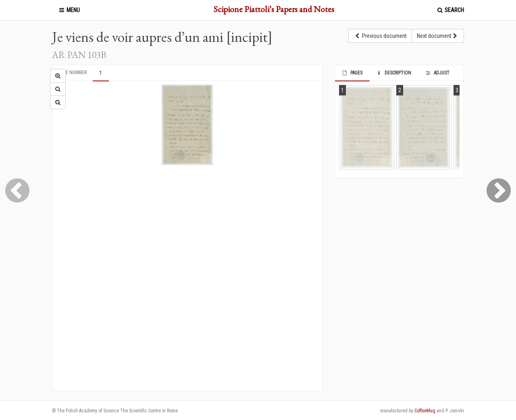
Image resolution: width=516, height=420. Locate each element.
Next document (438, 36)
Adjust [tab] (437, 73)
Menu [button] (69, 10)
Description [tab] (394, 73)
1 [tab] (100, 73)
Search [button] (450, 10)
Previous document (380, 36)
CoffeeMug (425, 411)
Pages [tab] (352, 73)
